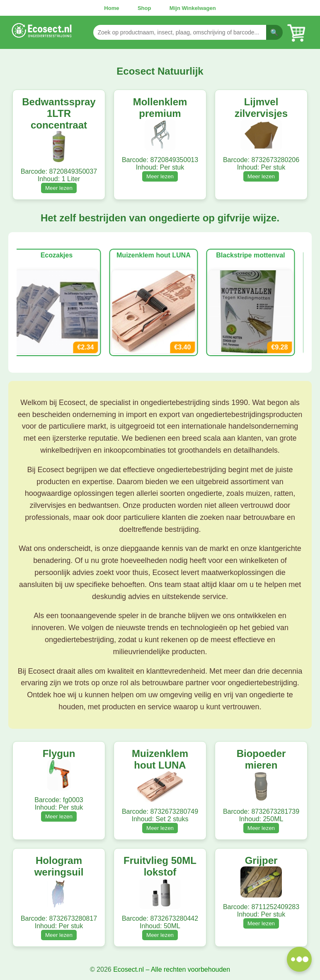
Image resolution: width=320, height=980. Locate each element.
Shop (144, 8)
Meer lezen (59, 188)
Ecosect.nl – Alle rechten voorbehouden (172, 969)
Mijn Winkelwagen (193, 8)
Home (112, 8)
